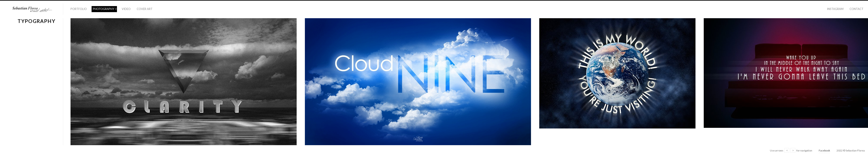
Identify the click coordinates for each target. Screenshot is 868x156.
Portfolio (79, 9)
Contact (856, 9)
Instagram (835, 9)
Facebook (824, 150)
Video (126, 9)
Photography (104, 9)
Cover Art (145, 9)
